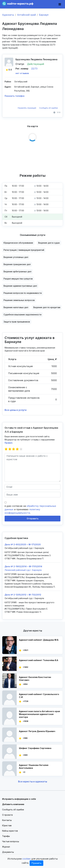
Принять (36, 863)
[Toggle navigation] (60, 4)
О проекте (7, 815)
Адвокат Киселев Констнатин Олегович (35, 679)
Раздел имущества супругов (18, 279)
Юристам (7, 825)
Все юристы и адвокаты (33, 782)
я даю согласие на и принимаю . (30, 509)
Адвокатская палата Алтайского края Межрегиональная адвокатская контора (39, 714)
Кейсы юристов (10, 831)
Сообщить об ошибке (48, 108)
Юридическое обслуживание (18, 243)
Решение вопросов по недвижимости (23, 293)
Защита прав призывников (17, 322)
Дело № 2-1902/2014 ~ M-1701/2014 (23, 566)
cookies (26, 859)
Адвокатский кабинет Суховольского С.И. (39, 696)
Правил (8, 443)
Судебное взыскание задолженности (23, 315)
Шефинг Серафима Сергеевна (35, 748)
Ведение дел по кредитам (47, 307)
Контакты (7, 820)
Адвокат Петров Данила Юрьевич (37, 731)
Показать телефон (15, 96)
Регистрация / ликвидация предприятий (24, 250)
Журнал (6, 847)
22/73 (34, 69)
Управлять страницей (27, 108)
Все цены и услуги (16, 410)
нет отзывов (22, 73)
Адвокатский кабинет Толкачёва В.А (39, 660)
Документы (8, 852)
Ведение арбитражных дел (17, 271)
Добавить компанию (13, 804)
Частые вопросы (11, 841)
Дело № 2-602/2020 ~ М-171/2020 (23, 544)
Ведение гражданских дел (17, 264)
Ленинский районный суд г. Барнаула (23, 570)
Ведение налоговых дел (16, 307)
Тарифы (6, 836)
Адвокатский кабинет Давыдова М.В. (39, 640)
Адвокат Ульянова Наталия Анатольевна (34, 767)
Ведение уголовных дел (16, 257)
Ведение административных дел (20, 286)
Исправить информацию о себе (19, 799)
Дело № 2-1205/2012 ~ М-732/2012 (23, 595)
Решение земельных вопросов (19, 300)
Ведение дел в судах (49, 243)
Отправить (33, 518)
